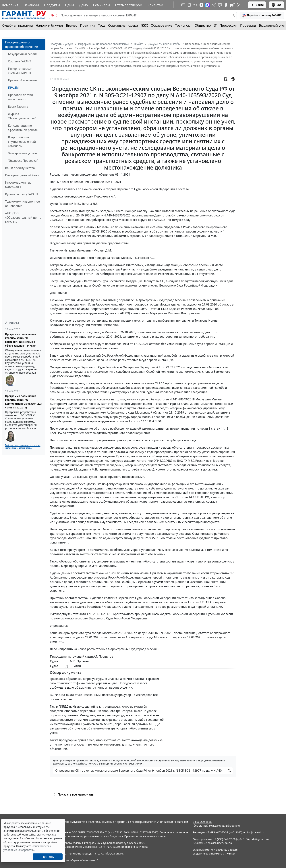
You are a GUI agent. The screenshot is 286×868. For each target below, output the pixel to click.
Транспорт (183, 25)
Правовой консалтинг (23, 80)
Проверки (248, 25)
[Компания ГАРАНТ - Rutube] (232, 5)
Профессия (228, 25)
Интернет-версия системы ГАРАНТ (20, 71)
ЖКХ (144, 25)
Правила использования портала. (145, 836)
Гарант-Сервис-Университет (79, 860)
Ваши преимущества (20, 168)
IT (215, 25)
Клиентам (155, 5)
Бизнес (72, 25)
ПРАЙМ (13, 88)
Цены (69, 5)
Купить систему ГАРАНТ (22, 194)
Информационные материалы (18, 185)
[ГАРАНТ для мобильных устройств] (189, 5)
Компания (10, 5)
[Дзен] (201, 5)
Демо (84, 5)
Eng (276, 5)
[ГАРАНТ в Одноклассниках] (226, 5)
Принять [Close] (48, 857)
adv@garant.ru (260, 839)
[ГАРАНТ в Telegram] (214, 5)
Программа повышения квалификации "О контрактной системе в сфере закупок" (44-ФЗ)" (21, 340)
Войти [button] (257, 5)
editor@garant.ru (254, 832)
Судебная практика (18, 25)
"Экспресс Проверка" (23, 161)
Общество (203, 25)
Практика (88, 25)
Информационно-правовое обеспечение (21, 45)
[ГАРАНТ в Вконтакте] (196, 5)
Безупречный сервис (23, 54)
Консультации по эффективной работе (23, 128)
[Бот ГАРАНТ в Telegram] (220, 5)
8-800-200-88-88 (202, 822)
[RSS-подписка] (239, 5)
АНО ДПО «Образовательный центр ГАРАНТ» (23, 218)
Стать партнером (129, 5)
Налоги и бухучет (50, 25)
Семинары (101, 5)
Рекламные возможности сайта (212, 843)
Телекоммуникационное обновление (22, 204)
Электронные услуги (22, 153)
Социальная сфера (123, 25)
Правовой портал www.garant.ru (20, 97)
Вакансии (31, 5)
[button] (262, 15)
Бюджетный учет (272, 25)
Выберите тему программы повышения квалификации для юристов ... (23, 447)
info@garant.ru (114, 853)
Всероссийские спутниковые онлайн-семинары (23, 142)
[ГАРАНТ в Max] (207, 5)
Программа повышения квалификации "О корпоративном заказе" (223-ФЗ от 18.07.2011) (24, 402)
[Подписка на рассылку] (183, 5)
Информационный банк (22, 175)
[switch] (54, 15)
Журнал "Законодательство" (22, 116)
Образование (162, 25)
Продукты (52, 5)
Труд (102, 25)
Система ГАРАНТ (20, 61)
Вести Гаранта (18, 107)
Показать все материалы (73, 794)
